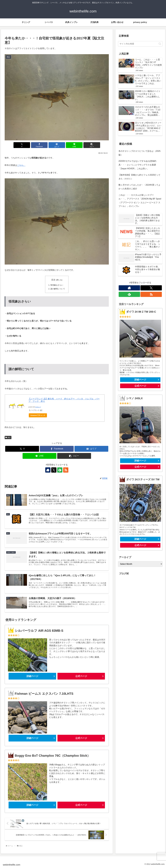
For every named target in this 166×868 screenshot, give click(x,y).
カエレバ (38, 407)
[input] (140, 44)
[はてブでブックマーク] (57, 145)
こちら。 (21, 165)
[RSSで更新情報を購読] (66, 470)
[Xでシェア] (22, 145)
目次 (53, 280)
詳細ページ (32, 676)
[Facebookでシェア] (39, 145)
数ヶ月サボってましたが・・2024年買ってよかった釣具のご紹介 (140, 187)
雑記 (8, 437)
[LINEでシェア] (74, 145)
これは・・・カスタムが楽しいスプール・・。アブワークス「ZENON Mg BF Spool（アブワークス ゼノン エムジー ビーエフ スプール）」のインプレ (140, 201)
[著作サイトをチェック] (48, 470)
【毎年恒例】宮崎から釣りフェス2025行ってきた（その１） (140, 177)
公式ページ (81, 676)
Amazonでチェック (38, 415)
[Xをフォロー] (54, 470)
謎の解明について (58, 289)
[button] (92, 145)
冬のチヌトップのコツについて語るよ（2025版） (140, 153)
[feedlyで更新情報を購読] (60, 470)
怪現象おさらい (57, 285)
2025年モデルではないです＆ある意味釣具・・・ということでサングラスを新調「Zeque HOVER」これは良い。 (137, 165)
